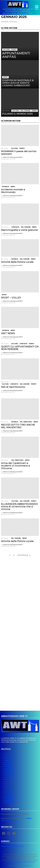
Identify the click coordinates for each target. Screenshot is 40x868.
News (13, 187)
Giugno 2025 (8, 758)
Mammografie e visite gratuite (19, 230)
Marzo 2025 (8, 764)
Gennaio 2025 (9, 769)
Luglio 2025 (8, 756)
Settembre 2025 (9, 754)
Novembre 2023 (9, 798)
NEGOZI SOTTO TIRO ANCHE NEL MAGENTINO (18, 426)
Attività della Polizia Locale (17, 262)
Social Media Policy (29, 862)
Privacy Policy (9, 862)
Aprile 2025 (8, 762)
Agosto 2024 (8, 779)
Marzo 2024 (8, 790)
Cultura (6, 50)
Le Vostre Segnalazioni (26, 865)
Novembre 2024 (9, 773)
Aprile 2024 (8, 788)
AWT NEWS (8, 333)
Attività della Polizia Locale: (18, 541)
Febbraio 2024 (9, 792)
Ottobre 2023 (8, 800)
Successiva (23, 555)
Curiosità (15, 227)
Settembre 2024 (9, 777)
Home (9, 865)
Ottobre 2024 (8, 775)
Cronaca (5, 187)
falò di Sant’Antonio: (13, 387)
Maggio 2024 (8, 786)
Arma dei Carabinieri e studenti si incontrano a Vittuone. (15, 466)
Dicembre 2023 (9, 796)
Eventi (14, 50)
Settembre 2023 (9, 803)
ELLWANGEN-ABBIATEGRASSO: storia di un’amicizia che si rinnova (20, 507)
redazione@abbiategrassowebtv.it (12, 846)
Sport (5, 77)
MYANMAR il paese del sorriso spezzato (19, 153)
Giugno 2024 (8, 783)
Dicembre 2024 (9, 771)
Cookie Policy (19, 862)
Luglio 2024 (8, 781)
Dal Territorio (26, 422)
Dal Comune (25, 111)
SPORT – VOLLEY (11, 298)
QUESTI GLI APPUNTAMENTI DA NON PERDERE (20, 348)
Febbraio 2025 (9, 766)
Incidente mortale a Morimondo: (13, 191)
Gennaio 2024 (9, 794)
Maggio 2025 (8, 760)
